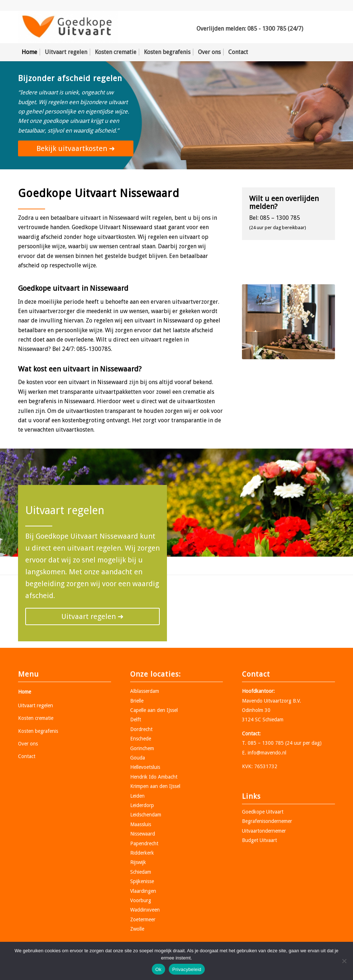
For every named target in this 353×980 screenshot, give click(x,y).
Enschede (141, 739)
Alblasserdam (145, 691)
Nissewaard (143, 834)
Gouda (138, 758)
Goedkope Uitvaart (263, 812)
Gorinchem (142, 748)
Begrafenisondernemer (267, 821)
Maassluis (141, 824)
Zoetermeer (143, 919)
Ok (158, 969)
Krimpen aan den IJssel (155, 786)
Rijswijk (138, 862)
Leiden (137, 796)
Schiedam (141, 872)
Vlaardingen (143, 891)
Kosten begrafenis (38, 731)
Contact (27, 756)
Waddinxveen (145, 910)
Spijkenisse (142, 881)
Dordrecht (141, 729)
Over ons (28, 744)
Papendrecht (144, 843)
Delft (136, 720)
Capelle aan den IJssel (154, 710)
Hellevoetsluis (145, 767)
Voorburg (141, 900)
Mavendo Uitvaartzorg (267, 701)
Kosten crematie (36, 718)
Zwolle (137, 929)
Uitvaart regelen (36, 705)
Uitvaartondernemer (264, 831)
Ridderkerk (142, 853)
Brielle (137, 701)
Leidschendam (146, 815)
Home (25, 692)
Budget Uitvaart (259, 840)
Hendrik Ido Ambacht (154, 777)
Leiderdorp (142, 805)
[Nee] (344, 961)
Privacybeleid (187, 969)
